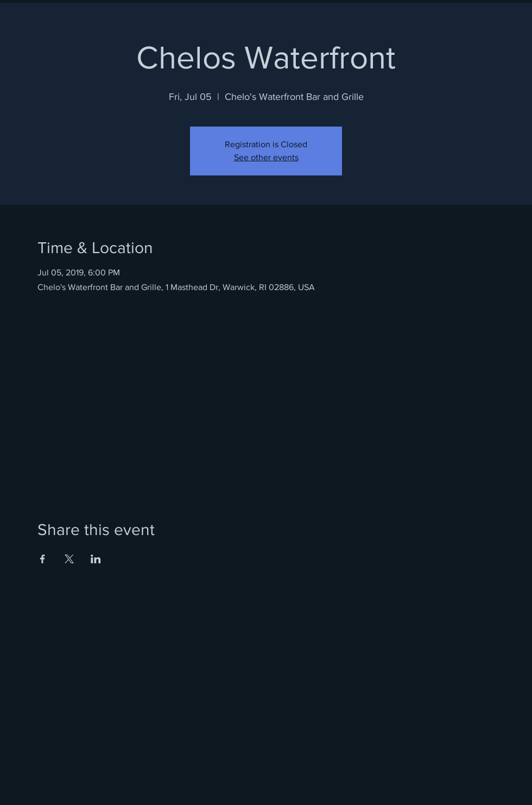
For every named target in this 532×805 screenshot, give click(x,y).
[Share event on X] (69, 559)
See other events (266, 157)
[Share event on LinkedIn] (96, 559)
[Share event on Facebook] (43, 559)
